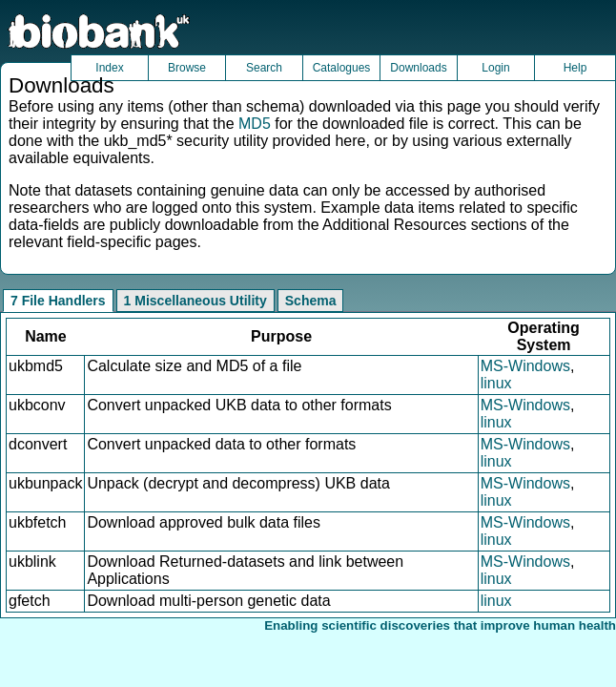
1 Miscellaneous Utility (195, 301)
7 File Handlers (58, 301)
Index (109, 68)
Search (264, 68)
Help (575, 68)
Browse (187, 68)
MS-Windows (525, 366)
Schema (311, 301)
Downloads (418, 68)
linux (496, 383)
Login (495, 68)
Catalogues (342, 68)
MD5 (255, 124)
